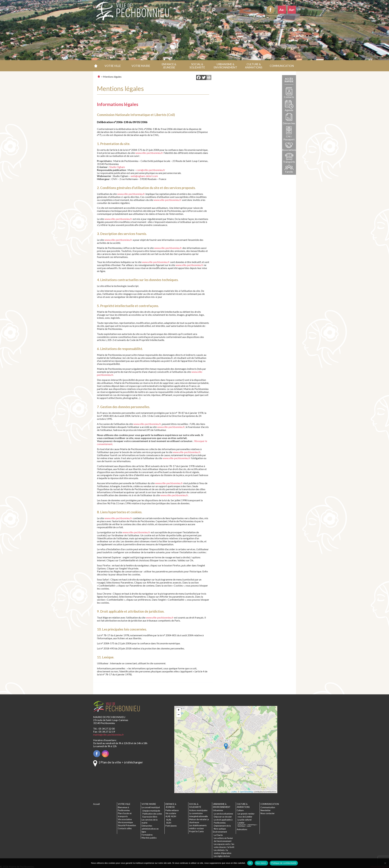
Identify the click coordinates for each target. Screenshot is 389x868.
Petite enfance (172, 810)
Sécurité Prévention (127, 825)
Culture (240, 810)
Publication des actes (152, 814)
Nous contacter (268, 813)
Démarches (289, 123)
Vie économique (125, 822)
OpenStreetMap (246, 792)
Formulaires (147, 835)
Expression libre (150, 817)
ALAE (169, 820)
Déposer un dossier (223, 817)
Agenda (289, 110)
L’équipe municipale (151, 811)
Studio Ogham (117, 167)
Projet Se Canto (196, 831)
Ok (250, 863)
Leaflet (234, 792)
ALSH (169, 823)
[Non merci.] (385, 863)
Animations (242, 829)
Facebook (270, 10)
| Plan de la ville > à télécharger (121, 762)
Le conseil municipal (151, 807)
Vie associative (125, 819)
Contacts (289, 97)
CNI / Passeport (289, 138)
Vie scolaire (171, 813)
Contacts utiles (125, 828)
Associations (289, 150)
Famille (289, 172)
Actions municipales (198, 810)
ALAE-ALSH (171, 816)
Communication (268, 807)
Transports (289, 162)
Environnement (220, 832)
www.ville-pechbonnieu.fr (149, 153)
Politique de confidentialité (284, 863)
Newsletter (266, 810)
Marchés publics (149, 838)
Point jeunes (171, 826)
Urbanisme (218, 810)
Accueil (96, 66)
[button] (113, 66)
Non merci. (261, 863)
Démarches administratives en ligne (150, 829)
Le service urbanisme (223, 814)
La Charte (218, 835)
